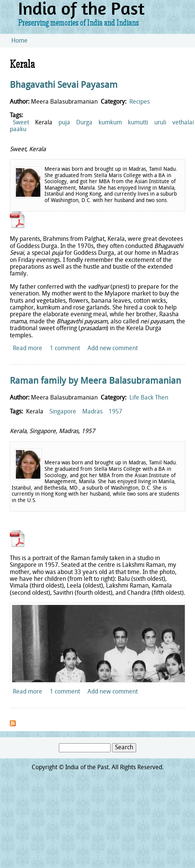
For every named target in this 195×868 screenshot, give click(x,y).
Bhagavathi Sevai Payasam (64, 86)
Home (19, 41)
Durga (84, 123)
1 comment (65, 349)
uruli (160, 123)
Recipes (140, 102)
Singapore (63, 412)
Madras (92, 412)
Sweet (21, 123)
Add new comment (113, 349)
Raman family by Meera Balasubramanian (95, 381)
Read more (28, 349)
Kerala (44, 123)
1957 (115, 412)
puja (64, 123)
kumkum (110, 123)
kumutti (138, 123)
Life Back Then (149, 398)
